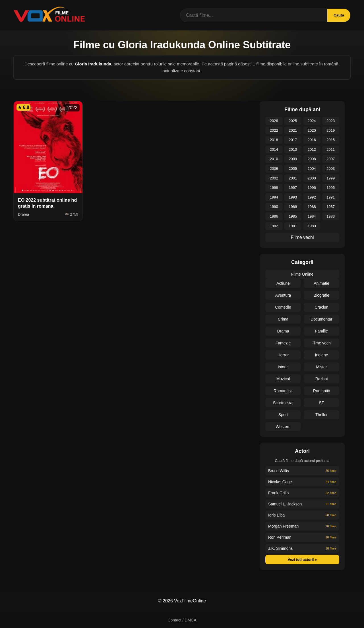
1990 (274, 207)
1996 (312, 188)
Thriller (321, 415)
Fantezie (283, 343)
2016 (312, 140)
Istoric (283, 367)
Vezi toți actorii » (302, 560)
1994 (274, 197)
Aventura (283, 295)
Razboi (322, 379)
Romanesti (283, 391)
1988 (312, 207)
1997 (293, 188)
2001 (293, 178)
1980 (312, 226)
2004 (312, 169)
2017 (293, 140)
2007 (331, 159)
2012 (312, 149)
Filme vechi (302, 237)
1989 (293, 207)
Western (283, 427)
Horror (283, 355)
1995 (331, 188)
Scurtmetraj (283, 403)
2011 (331, 149)
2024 (312, 121)
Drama (283, 331)
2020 (312, 130)
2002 (274, 178)
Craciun (321, 307)
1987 (331, 207)
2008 (312, 159)
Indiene (322, 355)
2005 (293, 169)
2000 (312, 178)
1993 (293, 197)
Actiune (283, 283)
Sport (283, 415)
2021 (293, 130)
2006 (274, 169)
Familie (321, 331)
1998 (274, 188)
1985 (293, 216)
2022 (274, 130)
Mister (321, 367)
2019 (331, 130)
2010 (274, 159)
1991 (331, 197)
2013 (293, 149)
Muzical (283, 379)
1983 (331, 216)
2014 (274, 149)
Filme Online (302, 274)
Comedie (283, 307)
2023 (331, 121)
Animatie (321, 283)
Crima (283, 319)
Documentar (321, 319)
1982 (274, 226)
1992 (312, 197)
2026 (274, 121)
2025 (293, 121)
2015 (331, 140)
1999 (331, 178)
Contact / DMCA (182, 620)
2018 (274, 140)
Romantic (321, 391)
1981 (293, 226)
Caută (338, 15)
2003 (331, 169)
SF (322, 403)
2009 (293, 159)
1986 (274, 216)
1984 (312, 216)
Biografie (321, 295)
